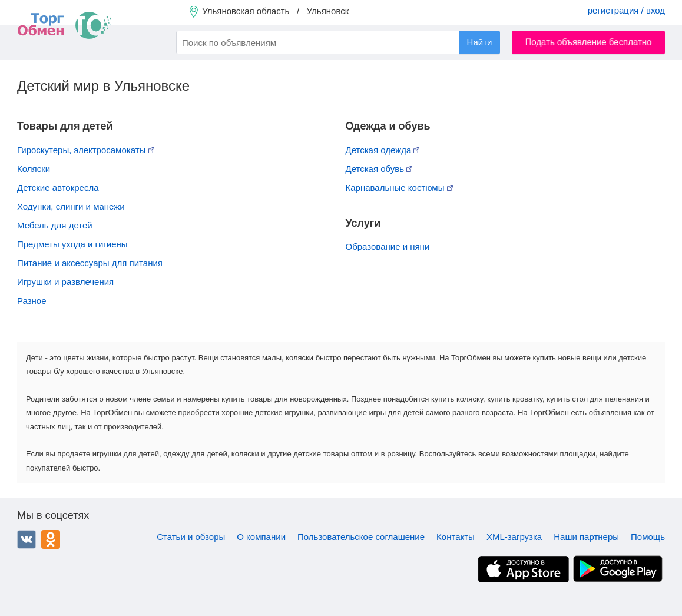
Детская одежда (383, 150)
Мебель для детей (55, 225)
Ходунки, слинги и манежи (71, 206)
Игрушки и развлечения (65, 282)
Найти (480, 42)
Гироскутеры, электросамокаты (86, 150)
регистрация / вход (626, 10)
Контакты (456, 537)
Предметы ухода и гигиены (72, 244)
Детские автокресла (58, 188)
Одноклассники (51, 539)
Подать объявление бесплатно (589, 42)
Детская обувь (379, 169)
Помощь (648, 537)
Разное (32, 301)
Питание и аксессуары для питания (90, 263)
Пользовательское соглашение (361, 537)
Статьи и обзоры (191, 537)
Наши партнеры (586, 537)
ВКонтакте (27, 539)
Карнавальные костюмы (399, 188)
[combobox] (338, 42)
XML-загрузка (514, 537)
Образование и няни (388, 246)
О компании (261, 537)
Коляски (34, 169)
